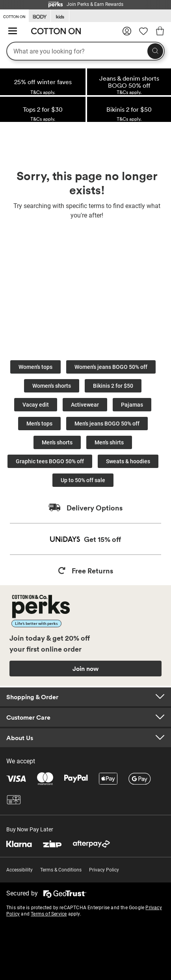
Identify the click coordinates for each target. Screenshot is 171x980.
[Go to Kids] (60, 16)
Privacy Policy (104, 870)
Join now (85, 669)
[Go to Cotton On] (14, 15)
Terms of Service (49, 914)
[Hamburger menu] (13, 31)
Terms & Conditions (61, 870)
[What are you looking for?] (85, 51)
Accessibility (20, 870)
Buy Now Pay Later (30, 829)
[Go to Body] (40, 16)
